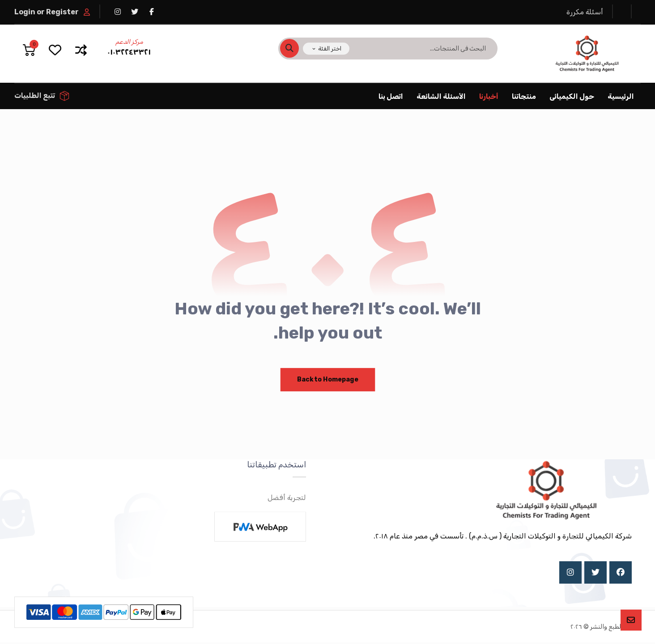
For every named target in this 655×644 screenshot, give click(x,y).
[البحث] (295, 49)
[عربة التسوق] (29, 49)
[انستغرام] (118, 12)
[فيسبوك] (152, 12)
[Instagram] (570, 574)
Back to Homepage (328, 380)
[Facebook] (621, 574)
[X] (595, 574)
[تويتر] (135, 12)
